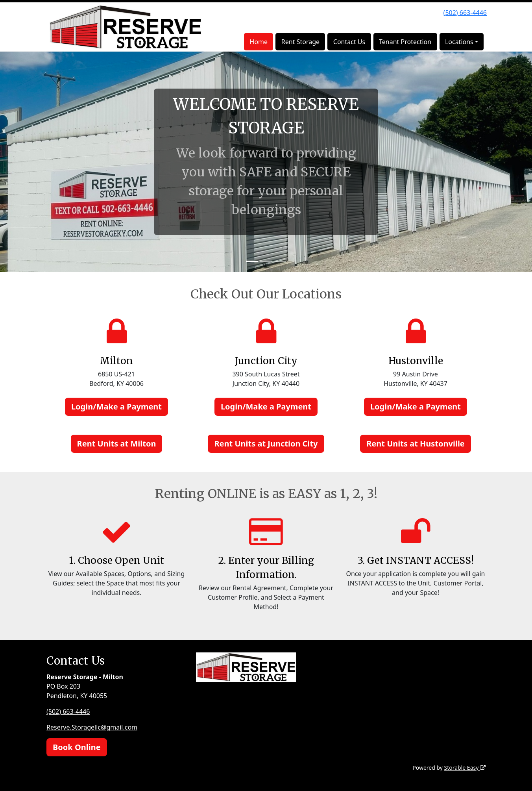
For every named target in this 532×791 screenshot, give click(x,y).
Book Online (77, 747)
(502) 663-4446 (465, 13)
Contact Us (349, 42)
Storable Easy (465, 768)
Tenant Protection (405, 42)
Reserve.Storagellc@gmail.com (92, 727)
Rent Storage (300, 42)
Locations (459, 42)
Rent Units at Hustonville (416, 444)
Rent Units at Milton (117, 444)
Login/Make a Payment (116, 407)
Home (259, 42)
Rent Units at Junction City (266, 444)
